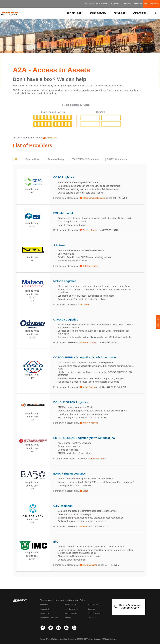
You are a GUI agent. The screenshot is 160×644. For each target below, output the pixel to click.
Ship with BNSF (75, 13)
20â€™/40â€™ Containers (85, 159)
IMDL (85, 526)
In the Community (98, 13)
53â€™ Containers (117, 159)
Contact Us (137, 4)
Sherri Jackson (90, 565)
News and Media (70, 613)
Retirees (115, 4)
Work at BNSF (140, 13)
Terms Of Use (46, 639)
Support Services (95, 613)
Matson (86, 305)
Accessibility (45, 609)
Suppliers (126, 4)
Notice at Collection (60, 639)
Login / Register (151, 4)
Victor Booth (89, 387)
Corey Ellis (51, 138)
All (16, 159)
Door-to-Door (33, 159)
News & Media (102, 4)
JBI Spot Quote (90, 266)
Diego (86, 491)
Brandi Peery (99, 459)
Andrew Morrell (90, 423)
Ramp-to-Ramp (56, 159)
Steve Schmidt (90, 342)
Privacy (71, 639)
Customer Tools (70, 605)
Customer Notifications (49, 618)
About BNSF (120, 13)
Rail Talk (89, 4)
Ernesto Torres (90, 230)
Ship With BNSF (94, 605)
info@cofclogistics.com (94, 198)
